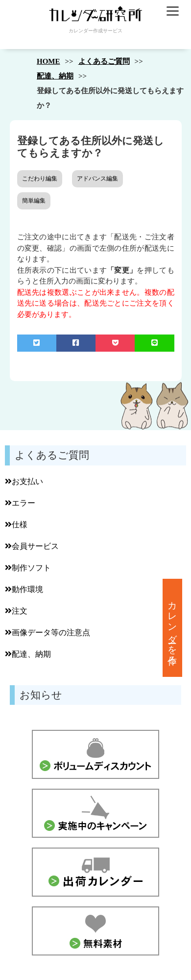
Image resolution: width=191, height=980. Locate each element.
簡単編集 (34, 201)
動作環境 (24, 589)
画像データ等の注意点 (48, 632)
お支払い (24, 481)
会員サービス (32, 546)
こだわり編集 (40, 179)
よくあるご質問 (104, 61)
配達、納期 (55, 76)
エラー (20, 503)
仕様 (16, 525)
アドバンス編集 (97, 179)
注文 (16, 611)
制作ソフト (28, 568)
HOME (48, 61)
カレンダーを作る (173, 628)
